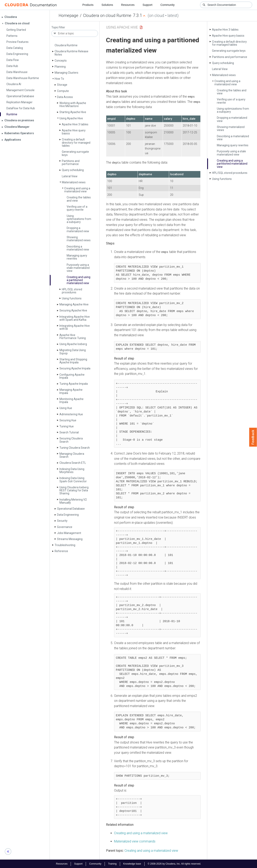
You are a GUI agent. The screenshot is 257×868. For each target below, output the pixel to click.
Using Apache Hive (71, 118)
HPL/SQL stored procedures (72, 291)
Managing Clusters (66, 73)
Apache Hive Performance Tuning (73, 337)
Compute (63, 91)
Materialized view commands (135, 841)
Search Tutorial (69, 432)
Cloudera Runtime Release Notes (71, 53)
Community (168, 5)
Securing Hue (68, 420)
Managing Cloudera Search (72, 455)
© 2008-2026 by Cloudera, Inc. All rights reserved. (174, 864)
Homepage (68, 15)
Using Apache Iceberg (73, 344)
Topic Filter (58, 27)
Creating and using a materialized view (77, 190)
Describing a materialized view (78, 248)
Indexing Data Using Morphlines (72, 471)
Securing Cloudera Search (71, 440)
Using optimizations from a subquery (79, 219)
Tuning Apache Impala (74, 384)
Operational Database (71, 509)
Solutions (107, 5)
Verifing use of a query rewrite (77, 208)
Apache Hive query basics (74, 132)
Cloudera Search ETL (73, 463)
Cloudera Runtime (66, 45)
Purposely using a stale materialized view (78, 268)
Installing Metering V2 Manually (73, 501)
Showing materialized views (79, 239)
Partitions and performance (71, 162)
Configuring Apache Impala (72, 376)
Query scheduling (73, 170)
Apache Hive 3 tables (75, 124)
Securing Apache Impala (75, 368)
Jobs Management (69, 533)
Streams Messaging (70, 539)
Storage (62, 85)
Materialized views (74, 182)
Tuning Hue (67, 426)
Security (62, 521)
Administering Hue (71, 414)
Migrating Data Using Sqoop (73, 352)
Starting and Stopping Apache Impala (73, 361)
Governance (65, 527)
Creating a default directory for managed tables (76, 143)
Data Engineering (68, 515)
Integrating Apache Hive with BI (75, 327)
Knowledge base (132, 864)
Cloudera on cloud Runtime (107, 15)
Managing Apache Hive (74, 304)
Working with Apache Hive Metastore (73, 105)
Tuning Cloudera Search (75, 448)
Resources (128, 5)
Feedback (253, 437)
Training (112, 864)
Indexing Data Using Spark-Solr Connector (73, 480)
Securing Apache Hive (73, 310)
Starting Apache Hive (73, 112)
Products (88, 5)
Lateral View (70, 176)
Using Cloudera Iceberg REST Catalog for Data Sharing (74, 490)
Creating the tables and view (79, 199)
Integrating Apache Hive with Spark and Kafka (75, 318)
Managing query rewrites (77, 257)
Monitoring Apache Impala (71, 400)
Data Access (65, 97)
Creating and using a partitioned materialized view (79, 280)
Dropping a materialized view (78, 229)
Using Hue (66, 408)
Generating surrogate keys (75, 153)
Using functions (72, 298)
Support (147, 5)
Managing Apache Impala (71, 391)
